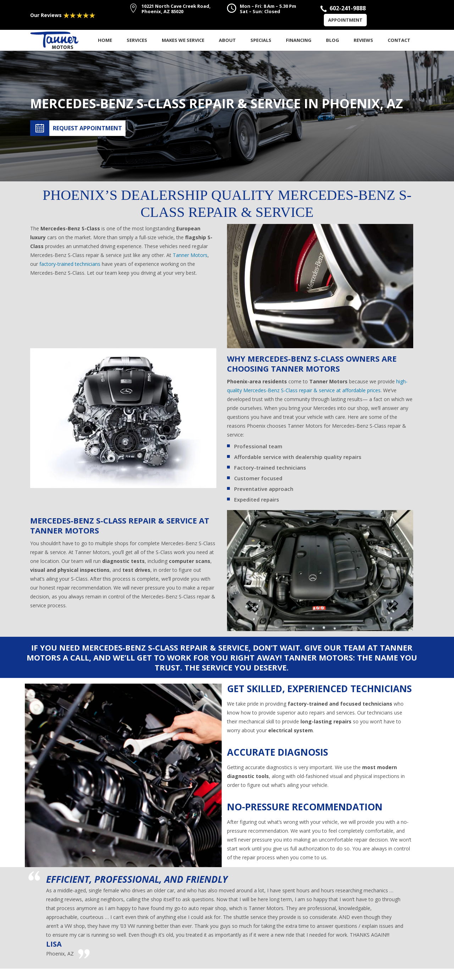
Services (137, 40)
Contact (399, 40)
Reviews (363, 40)
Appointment (345, 20)
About (227, 40)
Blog (333, 40)
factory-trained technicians (70, 264)
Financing (299, 40)
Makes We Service (183, 40)
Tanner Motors (190, 255)
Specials (261, 40)
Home (105, 40)
